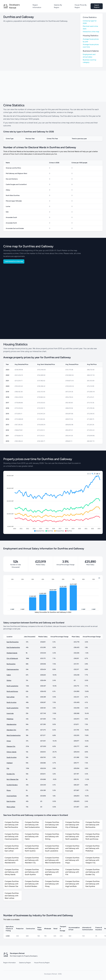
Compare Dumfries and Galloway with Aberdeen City (32, 860)
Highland (10, 763)
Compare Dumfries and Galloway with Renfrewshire (92, 825)
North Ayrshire (11, 702)
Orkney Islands (11, 752)
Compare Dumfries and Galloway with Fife (72, 872)
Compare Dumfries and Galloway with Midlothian (92, 848)
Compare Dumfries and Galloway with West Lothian (12, 896)
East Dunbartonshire (13, 647)
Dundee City (11, 774)
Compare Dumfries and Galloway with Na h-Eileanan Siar (12, 884)
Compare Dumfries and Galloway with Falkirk (32, 837)
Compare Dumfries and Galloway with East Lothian (12, 848)
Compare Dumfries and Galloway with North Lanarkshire (72, 837)
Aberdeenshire (11, 724)
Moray (9, 790)
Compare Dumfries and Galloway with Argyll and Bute (72, 884)
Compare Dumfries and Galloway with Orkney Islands (12, 872)
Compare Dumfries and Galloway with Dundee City (92, 872)
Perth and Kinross (12, 691)
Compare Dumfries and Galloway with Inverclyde (72, 848)
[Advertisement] (53, 86)
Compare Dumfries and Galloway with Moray (52, 884)
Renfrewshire (11, 664)
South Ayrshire (12, 757)
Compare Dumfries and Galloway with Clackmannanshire (12, 837)
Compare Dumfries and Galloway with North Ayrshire (32, 848)
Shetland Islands (12, 653)
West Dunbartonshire (14, 735)
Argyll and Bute (12, 796)
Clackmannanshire (13, 669)
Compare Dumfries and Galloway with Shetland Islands (52, 825)
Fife (8, 768)
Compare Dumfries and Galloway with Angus (72, 860)
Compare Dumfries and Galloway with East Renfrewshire (12, 825)
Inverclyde (10, 713)
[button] (39, 531)
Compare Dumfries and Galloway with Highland (52, 872)
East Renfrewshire (13, 642)
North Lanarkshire (12, 686)
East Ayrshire (11, 801)
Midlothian (10, 719)
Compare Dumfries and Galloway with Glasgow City (92, 860)
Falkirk (9, 675)
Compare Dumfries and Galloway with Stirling (52, 837)
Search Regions (97, 6)
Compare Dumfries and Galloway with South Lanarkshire (52, 848)
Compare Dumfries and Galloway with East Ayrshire (92, 884)
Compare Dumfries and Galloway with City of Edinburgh (72, 825)
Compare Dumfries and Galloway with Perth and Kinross (92, 837)
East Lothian (11, 697)
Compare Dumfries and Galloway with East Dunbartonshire (32, 825)
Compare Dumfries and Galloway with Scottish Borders (32, 884)
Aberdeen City (11, 730)
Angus (9, 741)
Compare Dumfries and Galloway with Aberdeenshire (12, 860)
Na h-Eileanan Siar (13, 779)
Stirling (9, 680)
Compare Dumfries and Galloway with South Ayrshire (32, 872)
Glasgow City (11, 746)
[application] (53, 502)
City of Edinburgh (12, 658)
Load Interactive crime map (14, 261)
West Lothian (11, 807)
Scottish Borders (12, 785)
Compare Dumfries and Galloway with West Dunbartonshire (53, 860)
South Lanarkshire (12, 708)
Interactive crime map (91, 32)
